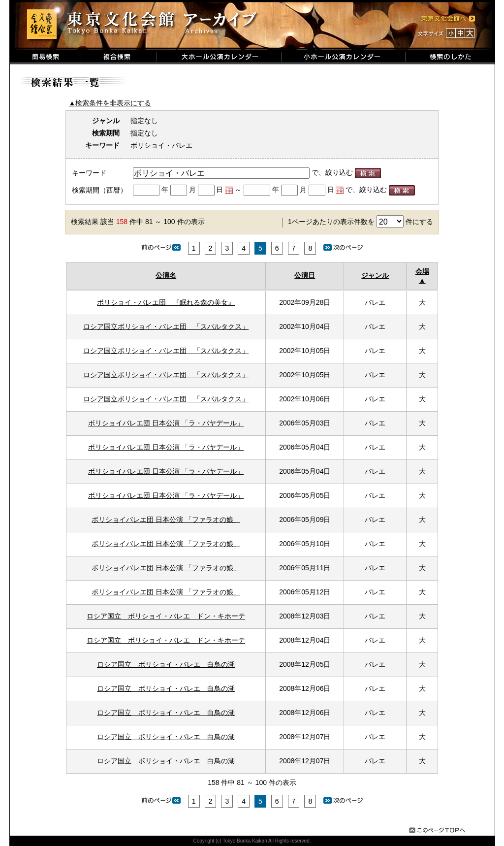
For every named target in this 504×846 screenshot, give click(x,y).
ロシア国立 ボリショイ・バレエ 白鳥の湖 (166, 664)
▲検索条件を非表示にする (110, 103)
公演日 (305, 275)
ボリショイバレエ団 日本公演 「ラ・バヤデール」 (166, 423)
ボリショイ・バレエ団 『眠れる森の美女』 (166, 302)
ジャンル (375, 275)
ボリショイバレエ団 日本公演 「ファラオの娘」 (166, 520)
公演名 (166, 275)
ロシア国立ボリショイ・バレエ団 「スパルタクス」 (166, 326)
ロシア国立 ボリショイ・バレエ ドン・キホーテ (166, 616)
